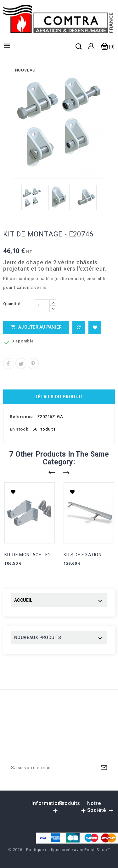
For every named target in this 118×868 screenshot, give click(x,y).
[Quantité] (42, 306)
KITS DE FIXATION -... (86, 555)
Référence (21, 417)
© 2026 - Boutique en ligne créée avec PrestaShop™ (59, 850)
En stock (19, 429)
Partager (9, 364)
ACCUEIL (23, 600)
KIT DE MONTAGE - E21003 (33, 555)
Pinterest (33, 364)
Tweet (21, 364)
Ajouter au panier (36, 327)
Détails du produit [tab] (59, 397)
